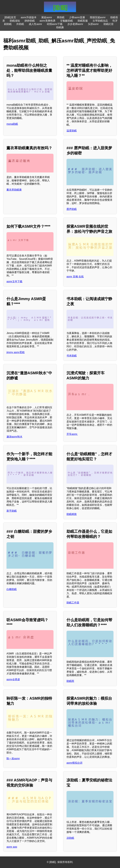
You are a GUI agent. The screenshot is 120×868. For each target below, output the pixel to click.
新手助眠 (12, 511)
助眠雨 (70, 681)
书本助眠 (72, 356)
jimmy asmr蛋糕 (16, 352)
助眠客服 (83, 21)
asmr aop (12, 847)
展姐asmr (47, 17)
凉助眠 (70, 838)
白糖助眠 (12, 589)
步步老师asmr (75, 24)
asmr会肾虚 (13, 679)
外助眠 (20, 24)
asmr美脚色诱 (47, 21)
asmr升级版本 (29, 17)
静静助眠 (30, 21)
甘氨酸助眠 (67, 21)
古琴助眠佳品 (100, 21)
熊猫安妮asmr (98, 17)
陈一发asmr (13, 759)
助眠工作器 (73, 603)
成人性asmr (35, 24)
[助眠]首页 (10, 17)
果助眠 (61, 17)
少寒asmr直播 (77, 17)
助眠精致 (72, 514)
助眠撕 (60, 27)
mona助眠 (12, 124)
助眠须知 (15, 21)
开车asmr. (72, 434)
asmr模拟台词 (74, 763)
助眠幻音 (109, 24)
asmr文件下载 (14, 281)
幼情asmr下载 (55, 24)
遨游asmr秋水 (14, 437)
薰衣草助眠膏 (14, 190)
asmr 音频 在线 (75, 277)
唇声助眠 (72, 209)
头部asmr (93, 24)
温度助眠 (72, 131)
